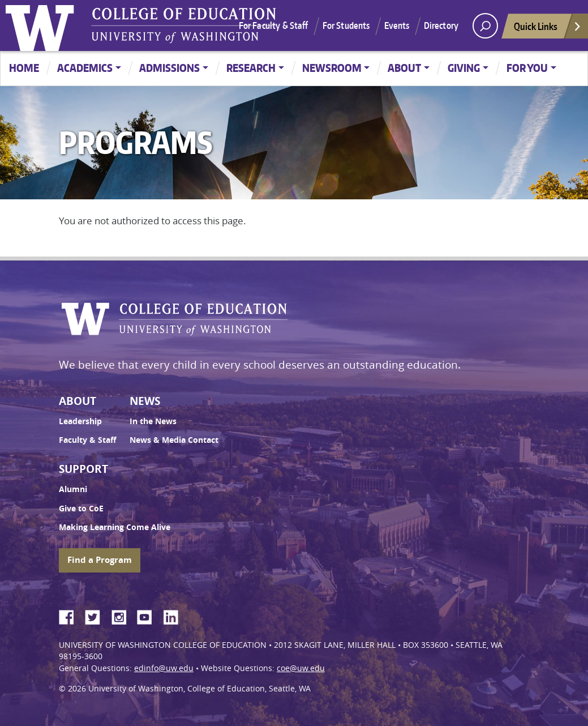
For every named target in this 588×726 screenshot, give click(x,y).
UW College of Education (184, 25)
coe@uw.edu (301, 668)
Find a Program (100, 560)
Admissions (169, 68)
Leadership (80, 421)
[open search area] (485, 26)
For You (527, 68)
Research (251, 68)
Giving (464, 68)
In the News (153, 421)
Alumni (73, 489)
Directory (441, 25)
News (145, 401)
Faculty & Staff (87, 440)
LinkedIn (175, 616)
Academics (85, 68)
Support (83, 469)
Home (24, 68)
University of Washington (42, 25)
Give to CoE (81, 509)
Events (397, 25)
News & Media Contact (174, 440)
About (404, 68)
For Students (346, 25)
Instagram (123, 616)
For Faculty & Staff (274, 25)
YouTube (149, 616)
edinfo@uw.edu (164, 668)
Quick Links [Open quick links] (548, 29)
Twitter (97, 616)
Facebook (71, 616)
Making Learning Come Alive (115, 527)
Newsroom (332, 68)
